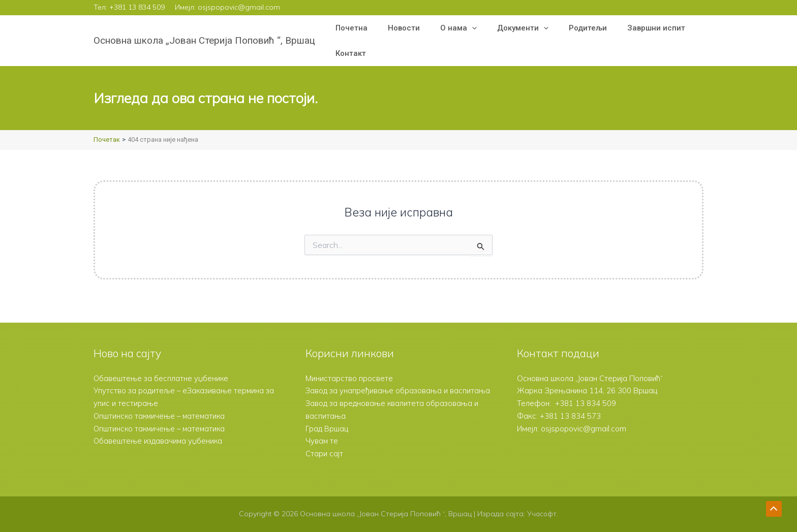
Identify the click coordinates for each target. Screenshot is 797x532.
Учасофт (542, 514)
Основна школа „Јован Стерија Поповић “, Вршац (204, 40)
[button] (459, 28)
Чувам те (322, 441)
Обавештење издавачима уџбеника (159, 429)
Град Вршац (327, 429)
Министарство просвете (349, 366)
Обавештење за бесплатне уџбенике (162, 366)
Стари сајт (324, 453)
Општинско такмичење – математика (161, 403)
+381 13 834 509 (137, 7)
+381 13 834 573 (570, 403)
